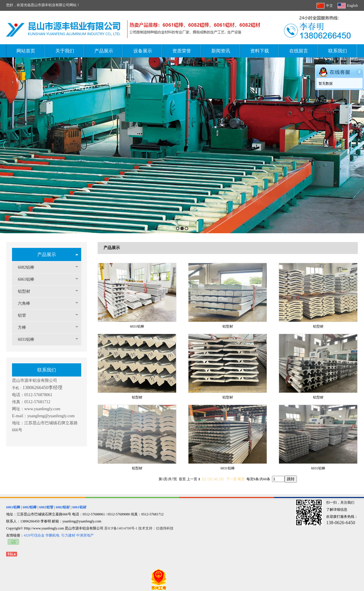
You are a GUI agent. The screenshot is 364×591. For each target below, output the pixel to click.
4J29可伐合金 (34, 535)
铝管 (25, 315)
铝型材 (27, 291)
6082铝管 (46, 507)
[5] (222, 479)
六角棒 (27, 303)
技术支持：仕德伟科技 (156, 528)
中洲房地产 (85, 535)
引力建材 (68, 535)
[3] (210, 479)
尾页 (241, 479)
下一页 (232, 479)
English (352, 6)
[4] (216, 479)
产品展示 (47, 254)
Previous (5, 145)
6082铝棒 (29, 267)
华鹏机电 (52, 535)
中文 (329, 6)
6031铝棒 (29, 339)
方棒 (25, 327)
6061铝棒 (29, 279)
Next (358, 145)
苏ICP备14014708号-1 (121, 528)
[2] (204, 479)
